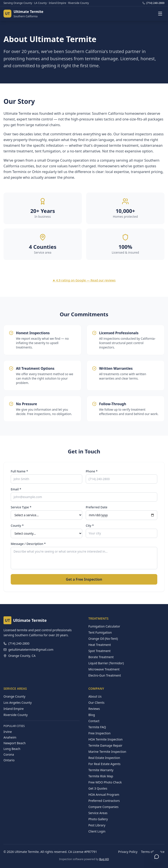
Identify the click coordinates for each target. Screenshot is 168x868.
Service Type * (21, 507)
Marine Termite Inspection (107, 752)
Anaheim (10, 737)
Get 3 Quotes (98, 788)
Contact (94, 721)
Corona (9, 754)
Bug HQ (104, 859)
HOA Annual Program (104, 795)
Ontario (9, 760)
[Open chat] (157, 857)
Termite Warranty (101, 770)
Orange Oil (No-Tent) (103, 639)
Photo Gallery (98, 819)
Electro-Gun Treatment (105, 675)
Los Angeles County (18, 703)
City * (90, 526)
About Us (95, 696)
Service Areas (98, 813)
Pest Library (97, 825)
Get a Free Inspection (84, 579)
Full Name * (19, 471)
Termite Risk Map (101, 776)
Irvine (8, 732)
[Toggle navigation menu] (160, 14)
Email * (16, 489)
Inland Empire (14, 709)
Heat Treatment (100, 645)
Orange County (14, 696)
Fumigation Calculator (104, 626)
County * (17, 526)
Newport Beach (15, 743)
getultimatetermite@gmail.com (28, 650)
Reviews (94, 709)
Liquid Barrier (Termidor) (106, 663)
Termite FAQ (97, 727)
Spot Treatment (100, 651)
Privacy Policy (128, 852)
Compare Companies (103, 807)
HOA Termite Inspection (106, 739)
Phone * (92, 471)
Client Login (97, 831)
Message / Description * (28, 544)
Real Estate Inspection (104, 758)
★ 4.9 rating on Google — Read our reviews (84, 280)
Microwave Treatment (104, 669)
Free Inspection (99, 733)
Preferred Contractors (104, 801)
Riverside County (16, 715)
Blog (92, 715)
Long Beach (12, 749)
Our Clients (96, 703)
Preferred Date (97, 507)
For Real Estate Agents (104, 764)
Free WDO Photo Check (105, 782)
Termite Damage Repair (105, 745)
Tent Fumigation (100, 632)
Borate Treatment (101, 657)
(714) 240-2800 (153, 3)
